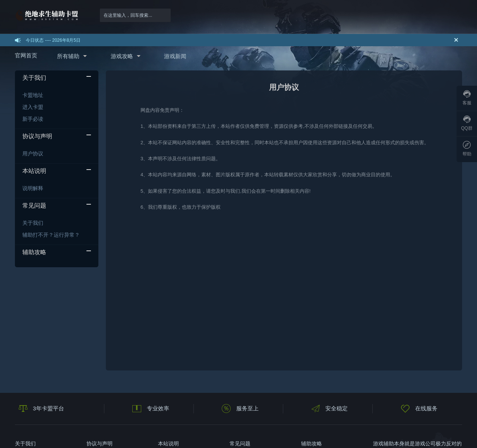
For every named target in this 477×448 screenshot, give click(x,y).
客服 (467, 98)
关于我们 (33, 223)
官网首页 (26, 55)
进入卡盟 (33, 107)
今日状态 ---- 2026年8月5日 (53, 40)
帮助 (467, 149)
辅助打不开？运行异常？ (51, 235)
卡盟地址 (33, 95)
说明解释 (33, 188)
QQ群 (467, 123)
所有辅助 (68, 56)
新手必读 (33, 119)
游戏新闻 (175, 56)
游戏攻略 (122, 56)
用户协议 (33, 154)
